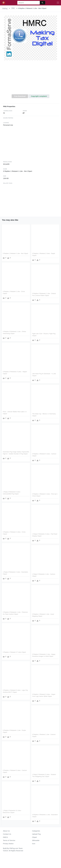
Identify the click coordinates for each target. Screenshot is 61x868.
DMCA (5, 837)
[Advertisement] (31, 78)
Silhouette (36, 840)
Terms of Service (9, 840)
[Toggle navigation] (58, 3)
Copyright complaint (39, 96)
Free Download (20, 96)
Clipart (35, 837)
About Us (6, 831)
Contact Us (7, 834)
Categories (36, 831)
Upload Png (36, 834)
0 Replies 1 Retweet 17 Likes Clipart (14, 652)
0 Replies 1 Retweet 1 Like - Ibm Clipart (15, 253)
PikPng (5, 9)
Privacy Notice (8, 844)
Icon (34, 844)
